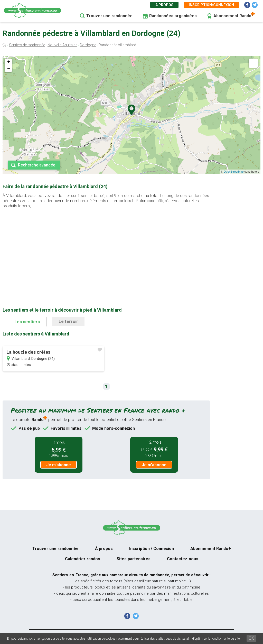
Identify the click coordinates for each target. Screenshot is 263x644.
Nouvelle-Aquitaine (62, 45)
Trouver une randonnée (109, 16)
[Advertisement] (106, 250)
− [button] (9, 69)
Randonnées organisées (173, 16)
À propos (164, 5)
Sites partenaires (134, 559)
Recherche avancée (37, 165)
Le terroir (68, 321)
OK (251, 638)
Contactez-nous (183, 559)
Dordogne (88, 45)
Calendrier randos (83, 559)
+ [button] (9, 62)
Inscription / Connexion (152, 549)
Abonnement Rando (232, 16)
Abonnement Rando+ (211, 549)
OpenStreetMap (234, 172)
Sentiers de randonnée (27, 45)
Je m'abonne (59, 465)
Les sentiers (27, 322)
